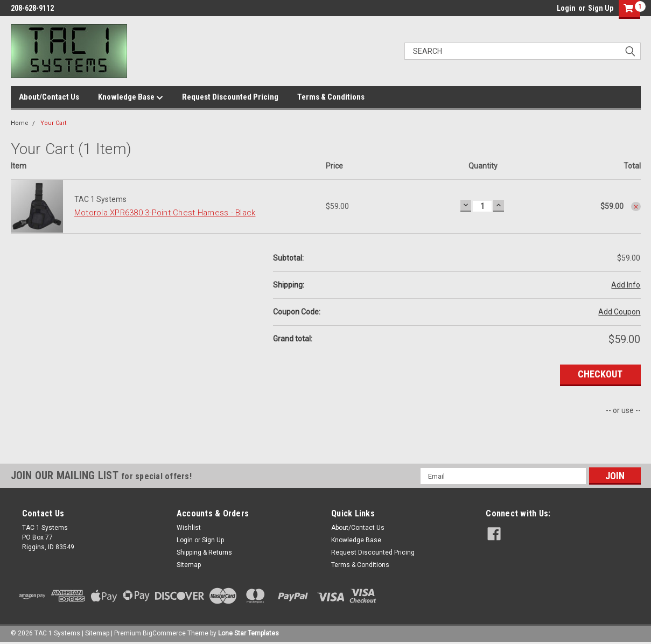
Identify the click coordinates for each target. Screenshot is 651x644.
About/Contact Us (49, 97)
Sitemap (189, 565)
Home (20, 123)
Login (566, 8)
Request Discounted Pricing (230, 97)
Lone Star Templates (248, 633)
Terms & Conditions (331, 97)
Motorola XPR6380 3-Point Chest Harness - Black (165, 213)
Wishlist (189, 528)
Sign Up (601, 8)
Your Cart (53, 123)
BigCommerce (164, 633)
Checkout (600, 374)
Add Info (626, 285)
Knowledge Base (131, 97)
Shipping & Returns (204, 552)
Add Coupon (619, 312)
